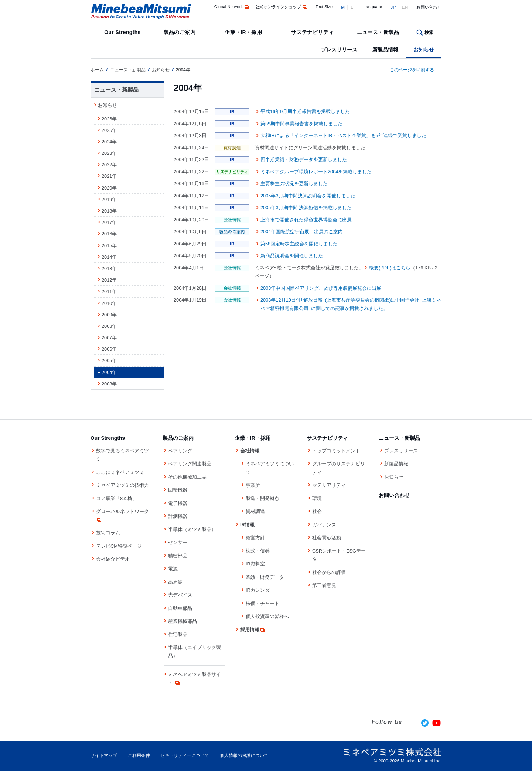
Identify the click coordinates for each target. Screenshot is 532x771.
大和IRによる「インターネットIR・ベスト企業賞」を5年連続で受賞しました (343, 135)
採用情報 (253, 630)
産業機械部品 (183, 621)
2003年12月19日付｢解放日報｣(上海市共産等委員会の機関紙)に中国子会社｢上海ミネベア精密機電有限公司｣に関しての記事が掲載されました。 (351, 304)
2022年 (109, 165)
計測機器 (178, 516)
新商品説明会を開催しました (292, 256)
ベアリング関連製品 (190, 464)
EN (405, 7)
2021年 (109, 176)
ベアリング (180, 451)
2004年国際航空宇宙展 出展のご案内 (302, 232)
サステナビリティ (312, 32)
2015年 (109, 246)
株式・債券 (258, 551)
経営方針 (255, 538)
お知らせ (424, 50)
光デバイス (180, 595)
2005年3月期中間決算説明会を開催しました (308, 196)
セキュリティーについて (185, 755)
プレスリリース (339, 50)
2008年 (109, 326)
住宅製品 (178, 634)
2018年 (109, 211)
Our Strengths (122, 32)
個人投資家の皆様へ (267, 616)
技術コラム (108, 533)
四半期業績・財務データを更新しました (304, 159)
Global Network (232, 7)
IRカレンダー (260, 590)
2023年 (109, 153)
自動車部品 (180, 608)
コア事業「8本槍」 (117, 498)
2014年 (109, 257)
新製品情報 (385, 50)
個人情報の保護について (244, 755)
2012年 (109, 280)
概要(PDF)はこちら (390, 268)
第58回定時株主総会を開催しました (299, 244)
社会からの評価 (329, 572)
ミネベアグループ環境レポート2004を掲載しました (316, 172)
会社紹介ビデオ (113, 559)
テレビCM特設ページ (119, 546)
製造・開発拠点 (262, 498)
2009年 (109, 315)
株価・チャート (262, 603)
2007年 (109, 338)
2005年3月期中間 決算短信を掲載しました (306, 208)
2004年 (109, 372)
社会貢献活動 (327, 538)
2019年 (109, 199)
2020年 (109, 188)
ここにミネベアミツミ (120, 472)
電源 (173, 569)
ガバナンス (324, 525)
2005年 (109, 361)
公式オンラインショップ (282, 7)
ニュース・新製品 (378, 32)
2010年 (109, 303)
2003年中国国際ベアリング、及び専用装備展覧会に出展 (321, 288)
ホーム (97, 70)
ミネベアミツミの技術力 (122, 485)
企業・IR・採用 (243, 32)
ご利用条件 (139, 755)
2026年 (109, 119)
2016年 (109, 234)
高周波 (175, 582)
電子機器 (178, 503)
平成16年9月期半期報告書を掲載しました (305, 111)
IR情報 (247, 525)
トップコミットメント (336, 451)
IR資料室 (255, 564)
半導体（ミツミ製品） (192, 529)
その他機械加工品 (187, 477)
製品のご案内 (180, 32)
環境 (317, 498)
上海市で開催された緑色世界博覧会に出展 (306, 220)
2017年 (109, 222)
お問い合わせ (429, 7)
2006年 (109, 349)
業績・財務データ (265, 577)
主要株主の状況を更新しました (294, 184)
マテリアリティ (329, 485)
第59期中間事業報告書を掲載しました (301, 124)
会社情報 (250, 451)
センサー (178, 542)
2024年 (109, 142)
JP (393, 7)
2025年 (109, 130)
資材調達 (255, 511)
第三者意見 (324, 585)
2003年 (109, 384)
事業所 (253, 485)
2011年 (109, 291)
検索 (429, 33)
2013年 (109, 269)
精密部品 (178, 556)
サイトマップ (104, 755)
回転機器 (178, 490)
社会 (317, 511)
